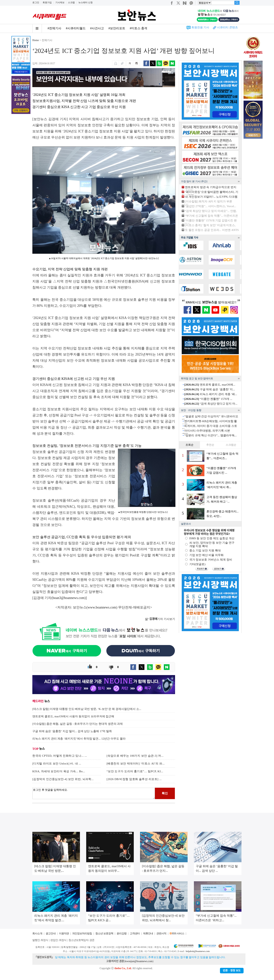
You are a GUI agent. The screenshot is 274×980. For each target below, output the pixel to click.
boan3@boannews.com (69, 598)
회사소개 (37, 933)
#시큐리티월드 (76, 28)
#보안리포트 (117, 28)
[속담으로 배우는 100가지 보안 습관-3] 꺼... (135, 756)
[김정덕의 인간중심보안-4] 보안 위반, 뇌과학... (63, 779)
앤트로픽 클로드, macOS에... (210, 385)
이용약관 (64, 933)
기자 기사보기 (160, 619)
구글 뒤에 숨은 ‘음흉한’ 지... (209, 389)
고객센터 (135, 933)
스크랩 (71, 2)
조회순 (190, 445)
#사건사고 (97, 28)
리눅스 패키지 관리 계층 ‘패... (211, 394)
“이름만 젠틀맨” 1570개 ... (208, 399)
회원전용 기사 (200, 27)
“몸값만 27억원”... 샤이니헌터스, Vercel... (211, 206)
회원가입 (47, 2)
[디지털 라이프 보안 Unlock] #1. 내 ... (57, 764)
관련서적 (161, 933)
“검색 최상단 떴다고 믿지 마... (211, 404)
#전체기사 (54, 28)
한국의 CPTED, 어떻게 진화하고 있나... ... (60, 756)
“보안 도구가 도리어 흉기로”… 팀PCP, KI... (135, 771)
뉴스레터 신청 (86, 2)
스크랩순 (231, 445)
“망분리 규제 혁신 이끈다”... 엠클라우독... (210, 435)
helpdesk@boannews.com (198, 951)
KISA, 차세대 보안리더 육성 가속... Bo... (59, 771)
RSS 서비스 (178, 933)
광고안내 (51, 933)
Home (36, 40)
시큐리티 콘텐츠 (227, 27)
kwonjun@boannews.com (139, 961)
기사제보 (60, 2)
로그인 (36, 2)
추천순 (210, 445)
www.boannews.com (102, 607)
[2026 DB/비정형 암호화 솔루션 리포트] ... (134, 779)
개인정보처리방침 (82, 933)
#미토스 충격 (139, 28)
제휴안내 (148, 933)
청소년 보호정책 (104, 933)
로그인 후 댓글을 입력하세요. (94, 793)
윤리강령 (122, 933)
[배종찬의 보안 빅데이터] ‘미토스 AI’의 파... (136, 764)
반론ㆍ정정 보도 (232, 971)
